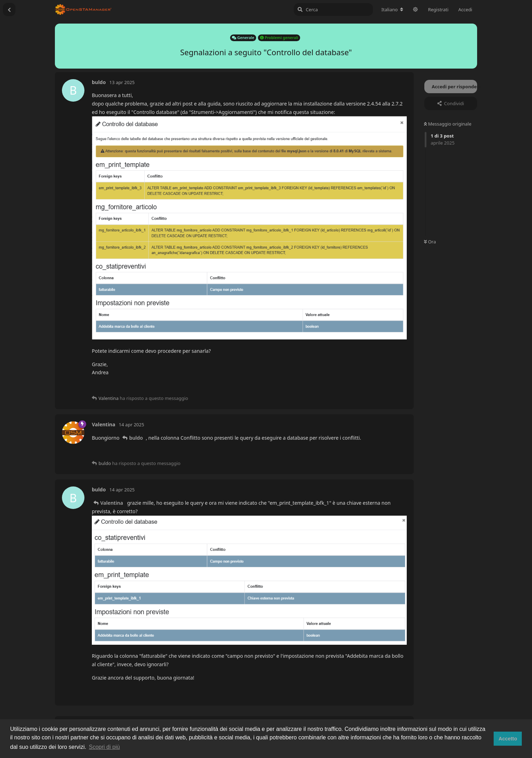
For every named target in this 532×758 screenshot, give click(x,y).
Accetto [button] (508, 739)
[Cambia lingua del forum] (392, 9)
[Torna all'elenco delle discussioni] (9, 9)
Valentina (112, 503)
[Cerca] (333, 9)
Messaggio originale (448, 124)
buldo (136, 438)
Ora (430, 242)
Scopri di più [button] (104, 747)
